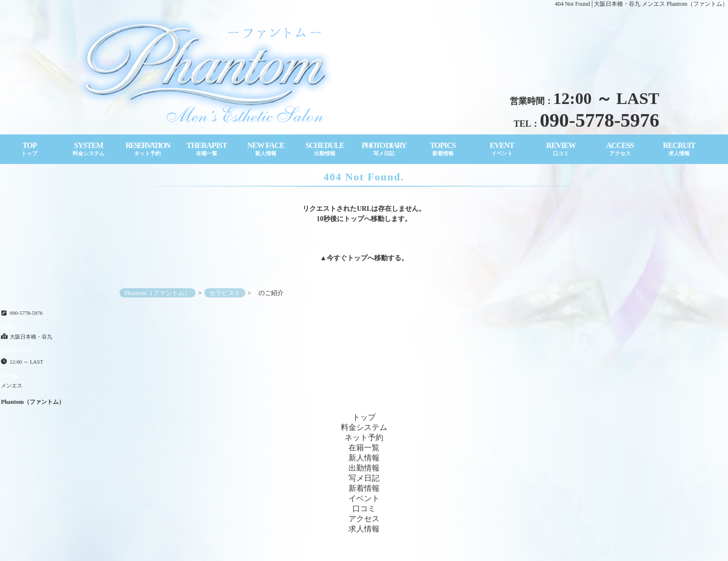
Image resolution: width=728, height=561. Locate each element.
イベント (364, 498)
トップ (357, 258)
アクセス (364, 519)
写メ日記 (364, 478)
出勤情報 (364, 468)
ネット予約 (364, 437)
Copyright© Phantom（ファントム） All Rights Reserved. (364, 552)
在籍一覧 (364, 448)
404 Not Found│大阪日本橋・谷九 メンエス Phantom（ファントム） (641, 4)
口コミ (364, 509)
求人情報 (364, 529)
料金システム (364, 427)
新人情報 (364, 458)
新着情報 (364, 488)
